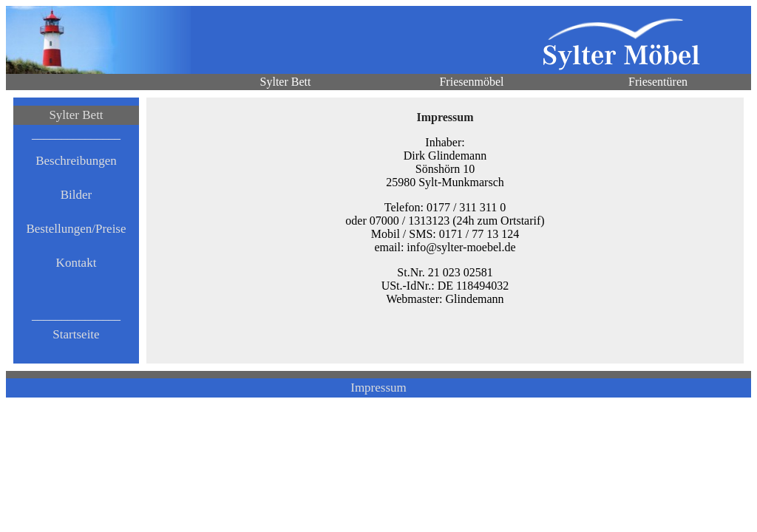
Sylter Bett (286, 82)
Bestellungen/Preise (76, 229)
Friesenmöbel (471, 82)
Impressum (378, 388)
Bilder (77, 195)
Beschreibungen (76, 161)
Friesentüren (658, 82)
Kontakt (77, 263)
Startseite (76, 334)
